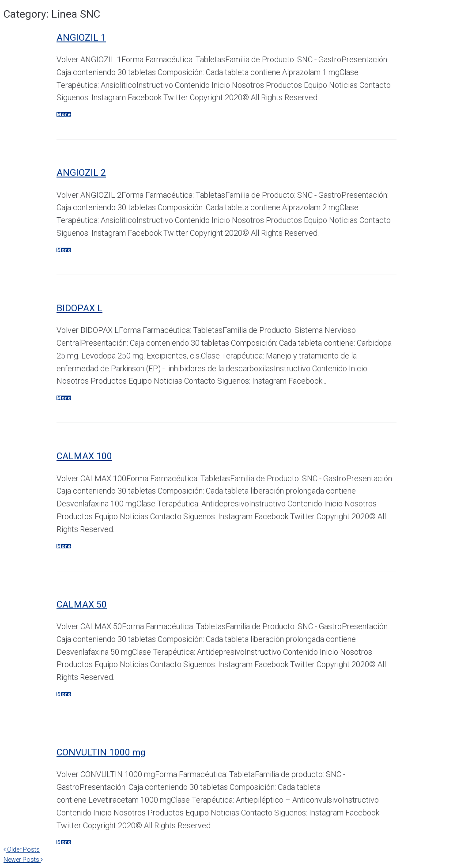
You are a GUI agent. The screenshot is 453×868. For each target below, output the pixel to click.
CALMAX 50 (82, 604)
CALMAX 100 (84, 456)
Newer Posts (23, 860)
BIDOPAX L (79, 308)
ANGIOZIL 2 (81, 173)
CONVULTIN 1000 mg (101, 752)
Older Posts (22, 849)
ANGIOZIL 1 (81, 38)
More (64, 115)
